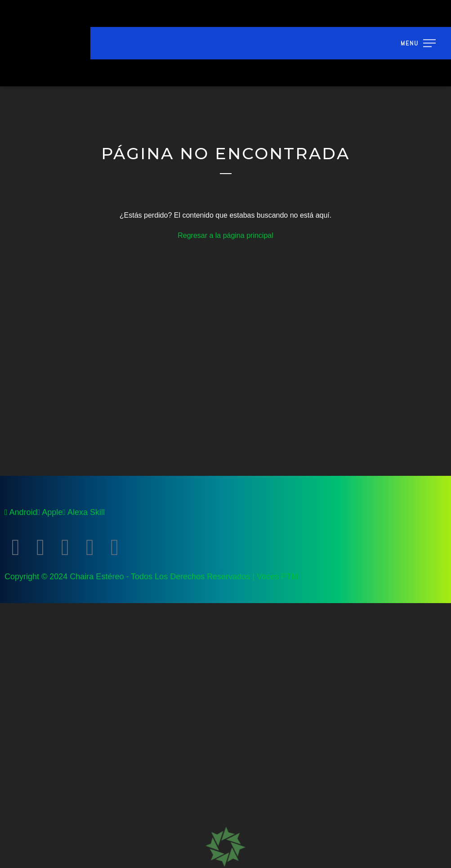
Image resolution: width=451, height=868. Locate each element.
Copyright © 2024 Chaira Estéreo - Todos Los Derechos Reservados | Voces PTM (151, 577)
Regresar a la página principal (225, 235)
